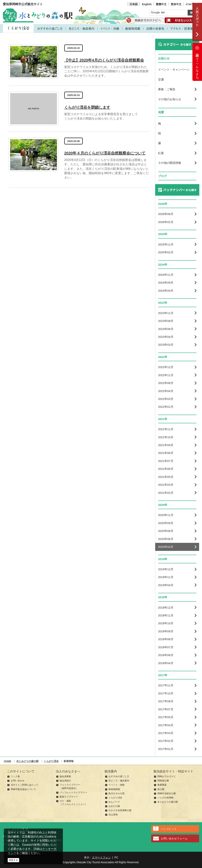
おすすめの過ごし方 (119, 776)
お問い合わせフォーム (174, 838)
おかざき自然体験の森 (120, 810)
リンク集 (15, 776)
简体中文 (176, 4)
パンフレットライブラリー (73, 793)
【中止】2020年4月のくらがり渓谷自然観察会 (104, 60)
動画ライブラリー (69, 797)
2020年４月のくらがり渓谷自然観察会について (105, 153)
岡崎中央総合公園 (167, 793)
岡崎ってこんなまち (197, 62)
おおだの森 (114, 806)
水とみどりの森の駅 (168, 802)
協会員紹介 (65, 781)
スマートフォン (101, 857)
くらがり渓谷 (115, 798)
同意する (13, 860)
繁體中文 (161, 4)
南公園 (161, 789)
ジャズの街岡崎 (165, 798)
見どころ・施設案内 (119, 781)
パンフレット (169, 829)
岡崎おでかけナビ (167, 776)
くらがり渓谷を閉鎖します (87, 107)
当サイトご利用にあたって (25, 785)
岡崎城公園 (163, 781)
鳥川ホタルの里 (117, 793)
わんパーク (114, 802)
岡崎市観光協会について (23, 789)
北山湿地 (113, 815)
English (147, 4)
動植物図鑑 (114, 789)
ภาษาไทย (191, 4)
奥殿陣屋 (162, 785)
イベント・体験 (117, 785)
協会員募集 (65, 776)
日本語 (134, 4)
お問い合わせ (18, 781)
